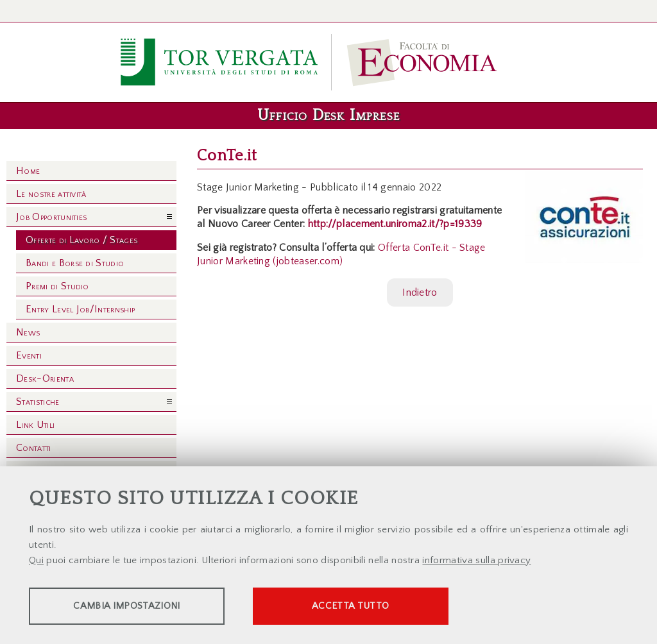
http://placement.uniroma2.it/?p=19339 (395, 224)
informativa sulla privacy (476, 560)
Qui (36, 560)
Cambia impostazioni (130, 606)
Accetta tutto (361, 606)
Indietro (420, 292)
